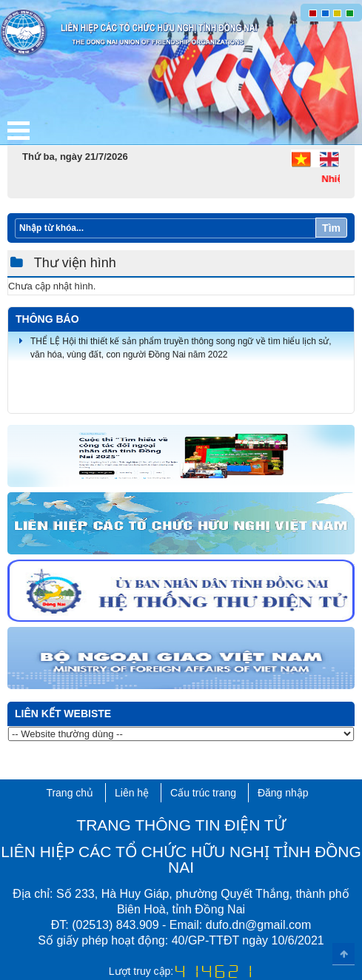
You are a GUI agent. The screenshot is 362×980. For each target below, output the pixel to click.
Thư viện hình (73, 263)
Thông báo (47, 319)
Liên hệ (132, 793)
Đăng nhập (283, 793)
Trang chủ (70, 793)
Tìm (331, 228)
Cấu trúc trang (203, 793)
